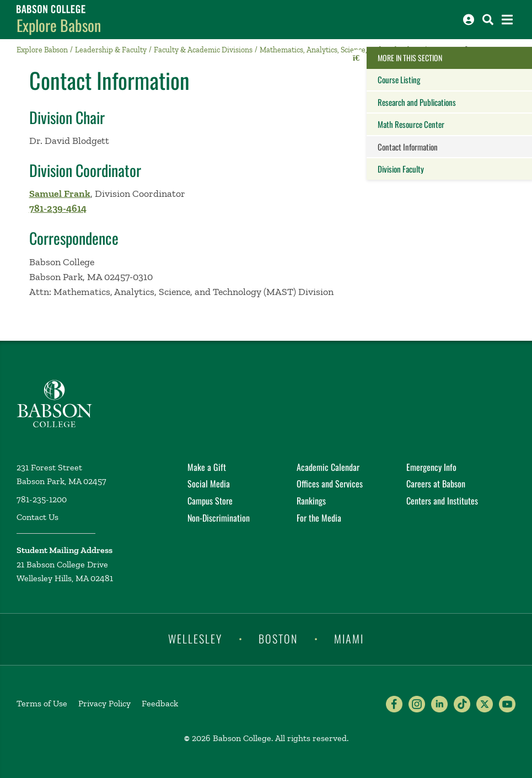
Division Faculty (401, 169)
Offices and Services (330, 484)
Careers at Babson (436, 484)
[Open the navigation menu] (507, 20)
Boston (278, 639)
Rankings (311, 501)
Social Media (209, 484)
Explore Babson (59, 25)
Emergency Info (431, 467)
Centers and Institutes (442, 501)
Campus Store (210, 501)
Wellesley (195, 639)
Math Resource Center (411, 124)
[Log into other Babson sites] (469, 20)
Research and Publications (417, 102)
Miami (349, 639)
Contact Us (37, 517)
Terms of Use (42, 703)
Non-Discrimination (219, 518)
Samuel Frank (60, 194)
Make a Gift (207, 467)
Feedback (160, 703)
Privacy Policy (104, 703)
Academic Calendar (328, 467)
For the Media (319, 518)
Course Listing (399, 79)
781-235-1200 (42, 499)
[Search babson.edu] (488, 20)
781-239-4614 (58, 208)
